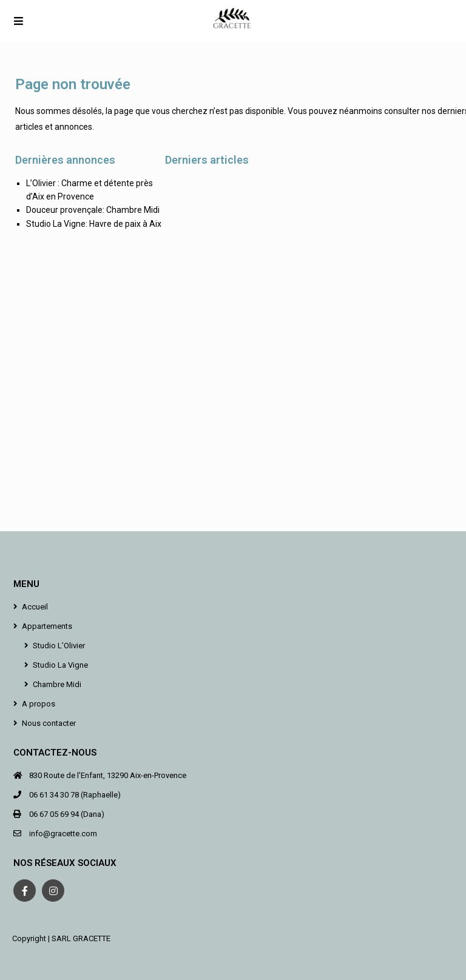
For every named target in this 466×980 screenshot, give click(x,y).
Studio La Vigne (60, 665)
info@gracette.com (63, 834)
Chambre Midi (57, 684)
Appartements (47, 626)
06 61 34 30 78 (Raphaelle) (75, 795)
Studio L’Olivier (59, 646)
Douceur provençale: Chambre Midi (93, 210)
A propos (39, 704)
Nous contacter (49, 723)
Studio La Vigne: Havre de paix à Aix (94, 224)
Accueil (35, 607)
